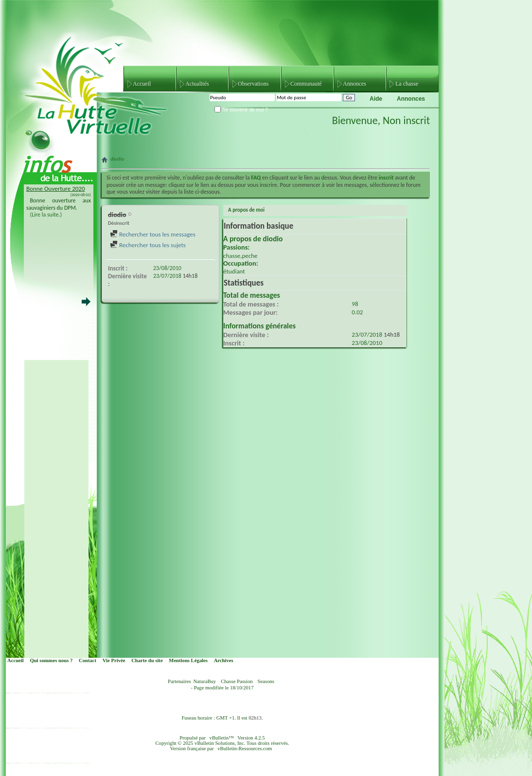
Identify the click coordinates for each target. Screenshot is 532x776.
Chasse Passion (237, 681)
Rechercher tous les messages (153, 234)
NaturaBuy (204, 681)
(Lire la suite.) (46, 215)
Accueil (142, 84)
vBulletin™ (222, 738)
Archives (224, 660)
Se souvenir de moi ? (241, 110)
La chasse (407, 84)
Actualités (197, 84)
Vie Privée (114, 660)
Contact (88, 660)
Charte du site (147, 660)
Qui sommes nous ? (51, 660)
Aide (376, 99)
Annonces (355, 84)
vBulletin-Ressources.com (245, 749)
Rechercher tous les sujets (148, 245)
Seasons (266, 681)
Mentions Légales (188, 660)
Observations (253, 84)
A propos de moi (246, 210)
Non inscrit (406, 120)
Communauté (306, 84)
